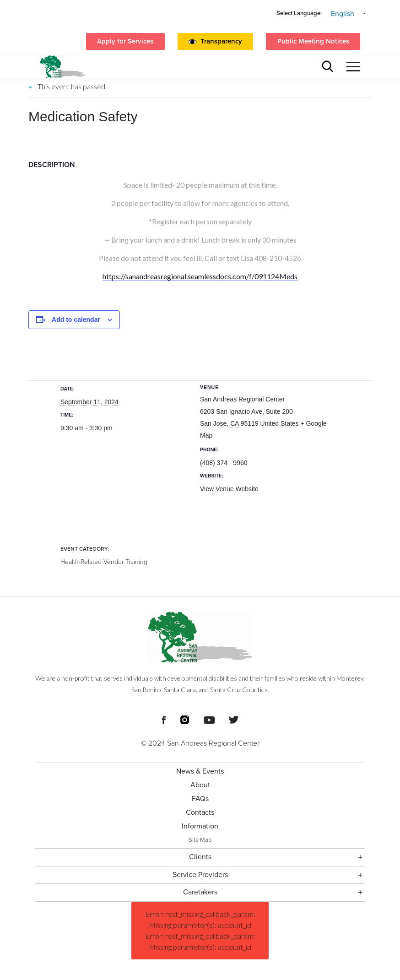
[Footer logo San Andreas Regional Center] (200, 637)
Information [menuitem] (200, 826)
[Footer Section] (200, 788)
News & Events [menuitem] (200, 771)
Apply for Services (125, 41)
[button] (223, 42)
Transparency (221, 41)
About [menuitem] (200, 785)
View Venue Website (229, 489)
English (343, 14)
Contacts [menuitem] (200, 812)
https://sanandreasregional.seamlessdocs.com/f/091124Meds (200, 276)
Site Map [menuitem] (200, 840)
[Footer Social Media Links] (164, 719)
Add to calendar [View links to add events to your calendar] (76, 319)
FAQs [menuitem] (200, 799)
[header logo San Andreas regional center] (63, 67)
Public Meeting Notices (313, 41)
